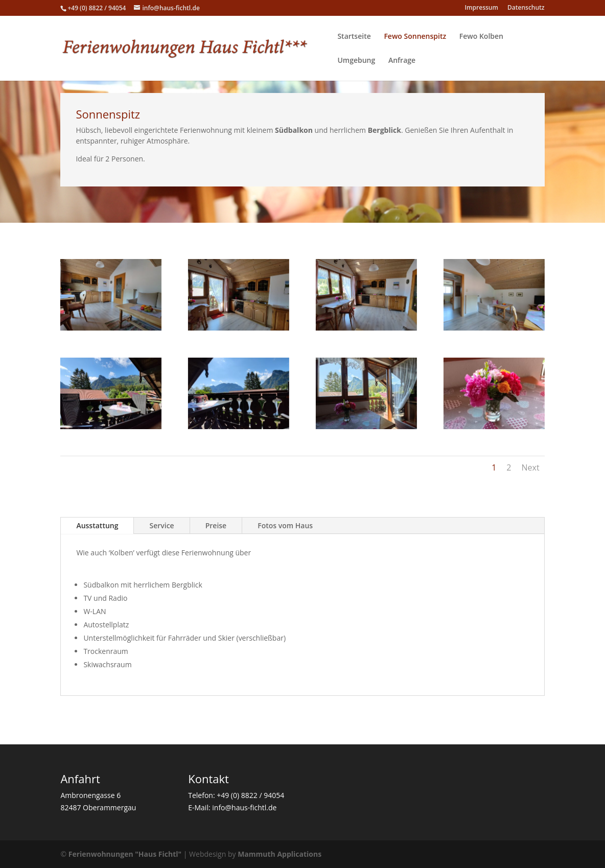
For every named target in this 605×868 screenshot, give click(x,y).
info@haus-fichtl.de (244, 807)
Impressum (481, 8)
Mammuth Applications (280, 854)
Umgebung (356, 61)
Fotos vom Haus (285, 525)
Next (530, 467)
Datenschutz (526, 8)
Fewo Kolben (481, 37)
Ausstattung (97, 525)
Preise (216, 525)
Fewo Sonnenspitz (415, 37)
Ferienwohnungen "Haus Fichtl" (125, 854)
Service (161, 525)
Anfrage (402, 61)
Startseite (354, 37)
